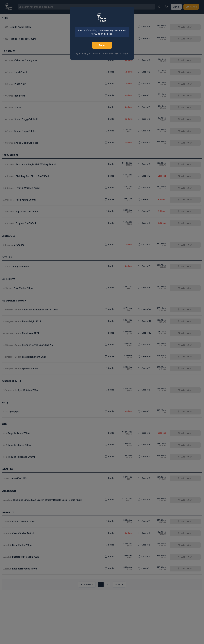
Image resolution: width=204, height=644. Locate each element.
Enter (102, 45)
